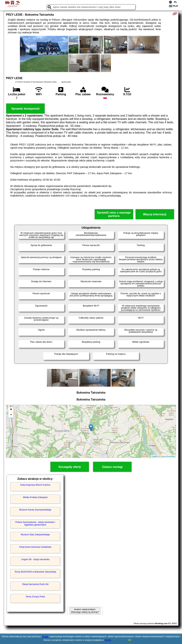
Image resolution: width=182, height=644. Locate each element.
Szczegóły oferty (70, 467)
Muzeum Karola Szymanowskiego (35, 510)
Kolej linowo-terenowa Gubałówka (35, 547)
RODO (108, 640)
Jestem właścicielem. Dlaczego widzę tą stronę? (85, 611)
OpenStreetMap (168, 456)
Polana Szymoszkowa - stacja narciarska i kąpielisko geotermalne (35, 523)
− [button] (11, 415)
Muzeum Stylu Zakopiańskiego (35, 535)
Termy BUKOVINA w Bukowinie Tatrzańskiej (35, 572)
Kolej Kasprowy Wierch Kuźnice (35, 485)
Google (45, 637)
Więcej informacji (155, 214)
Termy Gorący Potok (35, 597)
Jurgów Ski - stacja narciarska (35, 559)
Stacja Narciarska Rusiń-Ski (35, 584)
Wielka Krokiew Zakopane (35, 497)
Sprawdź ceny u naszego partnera (114, 214)
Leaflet (155, 456)
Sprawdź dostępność (25, 109)
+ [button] (11, 410)
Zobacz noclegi (112, 467)
